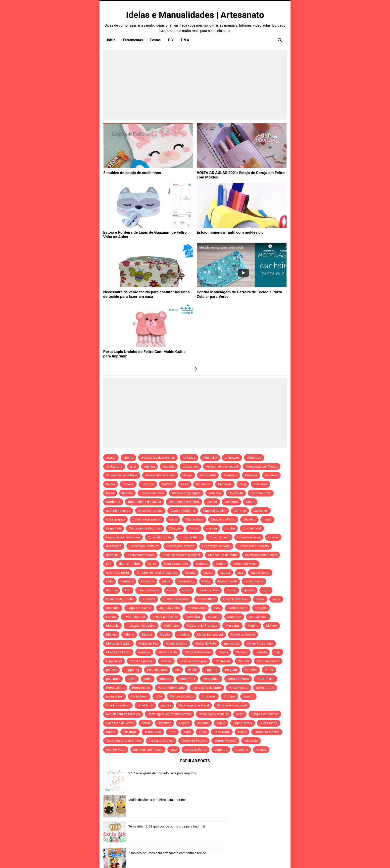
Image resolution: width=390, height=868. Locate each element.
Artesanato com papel (222, 466)
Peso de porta (157, 670)
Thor (172, 732)
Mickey (111, 634)
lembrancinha (237, 608)
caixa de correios (150, 511)
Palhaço (242, 652)
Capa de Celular (215, 511)
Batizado (148, 484)
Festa (206, 581)
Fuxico (231, 590)
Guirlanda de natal (176, 599)
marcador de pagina (141, 626)
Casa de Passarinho (147, 519)
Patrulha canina (268, 661)
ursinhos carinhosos (148, 750)
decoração (114, 546)
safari (146, 723)
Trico (202, 732)
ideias (260, 599)
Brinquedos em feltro (184, 502)
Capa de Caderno (183, 511)
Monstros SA (168, 652)
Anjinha (149, 466)
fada (109, 581)
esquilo (190, 573)
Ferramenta (186, 581)
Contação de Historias (145, 528)
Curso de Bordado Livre (123, 537)
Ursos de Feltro (195, 750)
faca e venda (260, 573)
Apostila (169, 466)
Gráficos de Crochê (120, 599)
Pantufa (261, 652)
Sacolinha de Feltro (120, 723)
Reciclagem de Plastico (123, 714)
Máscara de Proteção (202, 626)
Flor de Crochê (149, 590)
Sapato (184, 723)
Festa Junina (254, 581)
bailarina (271, 475)
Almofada (254, 457)
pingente (211, 670)
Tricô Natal (222, 732)
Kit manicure (197, 608)
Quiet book (145, 705)
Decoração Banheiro (144, 546)
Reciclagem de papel (232, 705)
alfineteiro (232, 457)
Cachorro (231, 502)
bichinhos (203, 484)
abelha (128, 457)
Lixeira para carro (165, 617)
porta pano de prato (207, 688)
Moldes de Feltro (118, 652)
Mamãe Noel (258, 617)
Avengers (230, 475)
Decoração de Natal (216, 546)
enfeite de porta (118, 573)
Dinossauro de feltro (222, 555)
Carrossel (261, 511)
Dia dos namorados (141, 555)
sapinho (203, 723)
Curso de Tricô (219, 537)
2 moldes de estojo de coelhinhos (129, 173)
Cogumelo (114, 528)
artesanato (190, 466)
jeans (276, 599)
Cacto (250, 502)
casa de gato (115, 519)
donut (152, 564)
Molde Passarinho (260, 643)
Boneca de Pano (152, 493)
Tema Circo (153, 732)
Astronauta (208, 475)
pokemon (113, 679)
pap (277, 652)
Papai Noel (114, 661)
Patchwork (222, 661)
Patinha (243, 661)
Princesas (209, 696)
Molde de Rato (206, 643)
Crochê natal (252, 528)
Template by (247, 857)
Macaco (214, 617)
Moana (147, 634)
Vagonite (221, 750)
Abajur (111, 457)
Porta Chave (266, 679)
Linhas (111, 617)
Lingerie (261, 608)
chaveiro (249, 519)
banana (128, 484)
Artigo (187, 475)
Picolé (192, 670)
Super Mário (269, 723)
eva (241, 573)
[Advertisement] (195, 85)
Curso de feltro (190, 537)
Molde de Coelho (243, 634)
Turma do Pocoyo (194, 741)
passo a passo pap (193, 661)
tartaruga (130, 732)
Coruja (194, 528)
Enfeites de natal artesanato (157, 573)
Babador (251, 475)
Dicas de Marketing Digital (181, 555)
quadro (248, 696)
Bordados (113, 502)
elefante (202, 564)
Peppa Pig (132, 670)
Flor (128, 590)
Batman (168, 484)
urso (174, 750)
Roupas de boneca (265, 714)
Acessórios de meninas (158, 457)
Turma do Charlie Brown (123, 741)
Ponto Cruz (187, 679)
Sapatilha (164, 723)
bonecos (215, 493)
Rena (240, 714)
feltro (166, 581)
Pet (177, 670)
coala (267, 519)
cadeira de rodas (118, 511)
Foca (171, 590)
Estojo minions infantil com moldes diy (227, 232)
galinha (249, 590)
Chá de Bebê (194, 519)
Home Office (206, 599)
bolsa (110, 493)
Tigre (187, 732)
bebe (185, 484)
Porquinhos (211, 679)
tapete (111, 732)
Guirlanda (148, 599)
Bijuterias (225, 484)
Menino (271, 626)
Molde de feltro (176, 643)
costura (212, 528)
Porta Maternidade (171, 688)
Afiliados (189, 457)
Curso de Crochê (160, 537)
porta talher (115, 696)
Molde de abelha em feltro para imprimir (251, 773)
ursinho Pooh (116, 750)
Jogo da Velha (169, 608)
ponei (147, 679)
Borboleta (236, 493)
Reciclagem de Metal (194, 705)
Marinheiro (171, 626)
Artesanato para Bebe (122, 475)
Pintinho (251, 670)
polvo (132, 679)
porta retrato (265, 688)
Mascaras (232, 626)
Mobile (165, 634)
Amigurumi (114, 466)
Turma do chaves (161, 741)
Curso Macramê (249, 537)
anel (133, 466)
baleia (111, 484)
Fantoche (148, 581)
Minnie (129, 634)
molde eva (232, 643)
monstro (144, 652)
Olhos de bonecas (198, 652)
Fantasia (127, 581)
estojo (208, 573)
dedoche (112, 555)
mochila (183, 634)
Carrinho (240, 511)
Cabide (212, 502)
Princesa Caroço (182, 696)
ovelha (223, 652)
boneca (127, 493)
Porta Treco (139, 696)
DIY (109, 564)
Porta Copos (115, 688)
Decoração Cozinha (180, 546)
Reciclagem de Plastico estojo (169, 714)
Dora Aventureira (176, 564)
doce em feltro (130, 564)
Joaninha (113, 608)
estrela (225, 573)
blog (243, 484)
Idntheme (256, 857)
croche (230, 528)
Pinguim (231, 670)
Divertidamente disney (261, 555)
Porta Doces (141, 688)
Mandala (112, 626)
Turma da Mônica (267, 732)
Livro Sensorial (134, 617)
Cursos (273, 537)
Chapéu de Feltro (223, 519)
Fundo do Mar (209, 590)
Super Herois (243, 723)
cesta (173, 519)
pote (159, 696)
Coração (175, 528)
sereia (221, 723)
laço (217, 608)
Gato (266, 590)
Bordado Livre (261, 493)
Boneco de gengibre (186, 493)
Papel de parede (141, 661)
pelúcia (111, 670)
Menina (253, 626)
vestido (261, 750)
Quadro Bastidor (118, 705)
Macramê (234, 617)
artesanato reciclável (160, 475)
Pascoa (166, 661)
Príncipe (229, 696)
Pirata (269, 670)
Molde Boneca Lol (210, 634)
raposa (166, 705)
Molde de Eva (148, 643)
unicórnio (251, 741)
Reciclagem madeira (214, 714)
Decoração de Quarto (253, 546)
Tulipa (242, 732)
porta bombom (238, 679)
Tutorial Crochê (225, 741)
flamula (112, 590)
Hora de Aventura (236, 599)
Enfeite (220, 564)
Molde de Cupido (118, 643)
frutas (187, 590)
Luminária (193, 617)
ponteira (165, 679)
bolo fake (260, 484)
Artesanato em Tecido (262, 466)
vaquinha (242, 750)
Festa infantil (227, 581)
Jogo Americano (139, 608)
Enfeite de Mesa (245, 564)
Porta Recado (239, 688)
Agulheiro (210, 457)
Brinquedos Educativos (145, 502)
